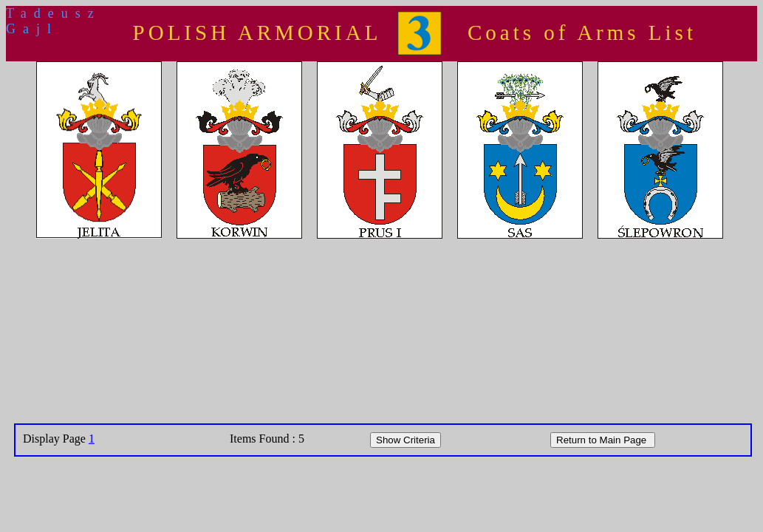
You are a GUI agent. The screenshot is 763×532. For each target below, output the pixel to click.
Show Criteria (406, 440)
